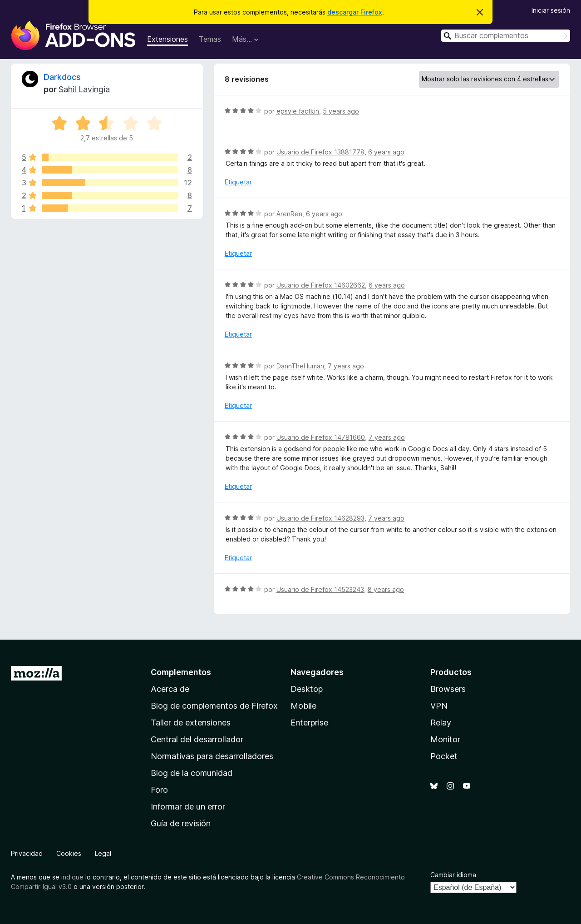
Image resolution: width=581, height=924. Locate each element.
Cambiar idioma (453, 875)
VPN (439, 706)
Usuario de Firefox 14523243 (320, 589)
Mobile (303, 706)
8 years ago (386, 589)
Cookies (69, 853)
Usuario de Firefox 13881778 (320, 152)
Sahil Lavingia (84, 89)
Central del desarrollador (197, 739)
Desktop (307, 689)
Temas (210, 39)
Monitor (445, 739)
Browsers (448, 689)
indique (72, 877)
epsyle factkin (298, 111)
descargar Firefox (355, 12)
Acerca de (170, 689)
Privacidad (27, 853)
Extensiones (167, 39)
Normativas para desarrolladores (212, 756)
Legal (103, 853)
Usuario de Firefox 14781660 (321, 437)
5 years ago (341, 111)
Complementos (181, 672)
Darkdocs (62, 77)
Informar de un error (188, 807)
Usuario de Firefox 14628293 (320, 518)
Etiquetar (238, 182)
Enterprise (309, 723)
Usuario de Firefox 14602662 (321, 285)
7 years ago (346, 366)
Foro (159, 790)
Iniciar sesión (551, 10)
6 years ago (386, 152)
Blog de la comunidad (192, 773)
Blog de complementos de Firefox (214, 706)
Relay (441, 723)
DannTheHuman (300, 366)
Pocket (444, 756)
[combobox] (506, 36)
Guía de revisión (181, 823)
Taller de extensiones (191, 723)
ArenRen (289, 214)
